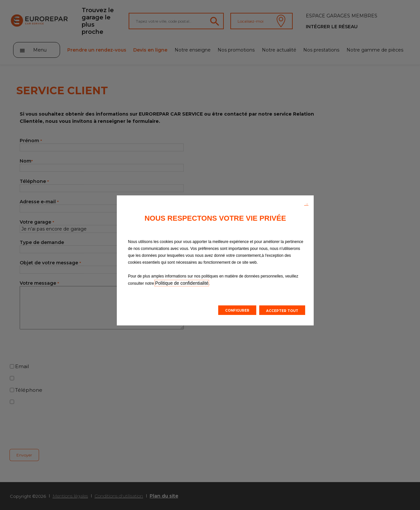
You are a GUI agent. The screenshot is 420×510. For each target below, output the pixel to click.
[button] (306, 203)
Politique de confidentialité (182, 283)
